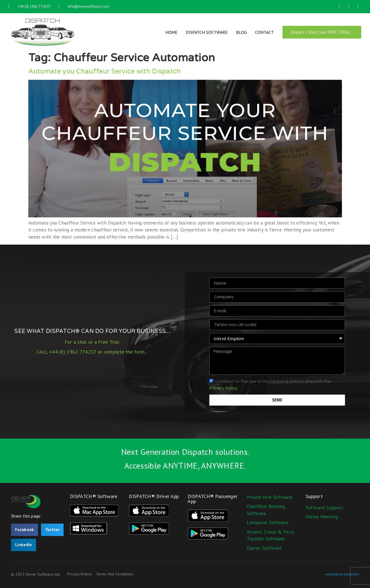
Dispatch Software (207, 32)
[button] (24, 530)
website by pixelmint (342, 574)
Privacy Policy (224, 388)
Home (171, 32)
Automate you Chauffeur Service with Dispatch (105, 71)
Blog (241, 32)
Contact (264, 32)
